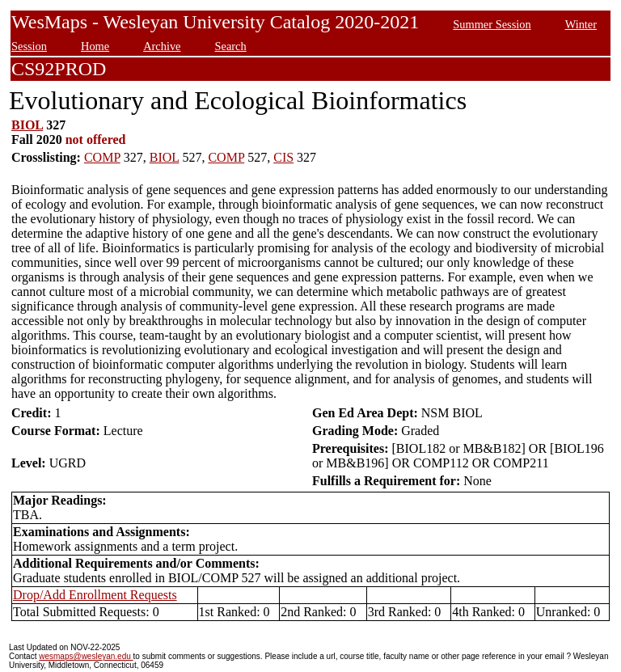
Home (95, 46)
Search (231, 46)
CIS (283, 157)
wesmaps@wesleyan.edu (86, 656)
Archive (162, 46)
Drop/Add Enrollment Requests (95, 595)
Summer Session (492, 24)
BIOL (27, 125)
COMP (102, 157)
